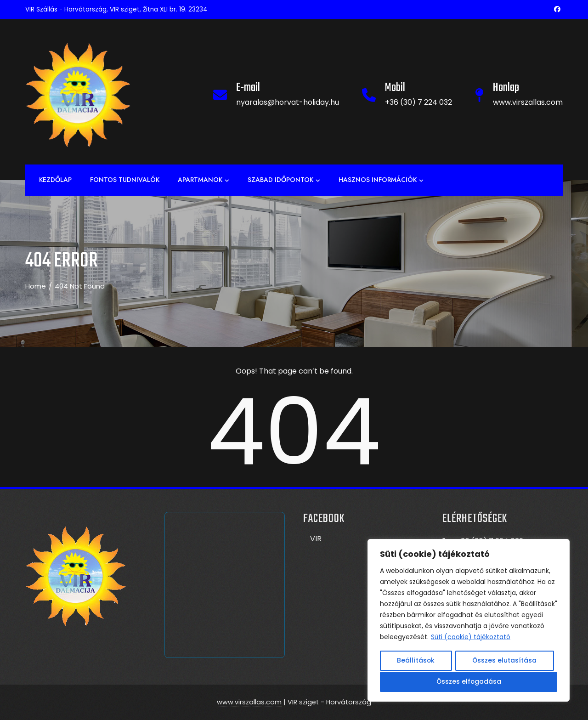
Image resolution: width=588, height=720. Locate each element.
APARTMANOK (204, 180)
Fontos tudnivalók (125, 180)
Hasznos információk (381, 180)
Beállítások (416, 662)
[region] (469, 621)
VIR (316, 539)
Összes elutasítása (505, 662)
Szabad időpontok (284, 180)
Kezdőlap (55, 180)
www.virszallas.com (249, 702)
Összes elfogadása (469, 682)
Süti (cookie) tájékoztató (471, 639)
